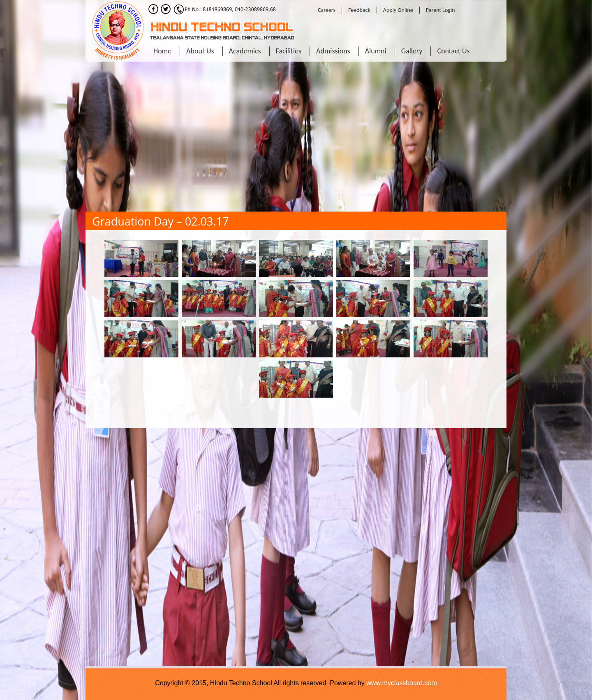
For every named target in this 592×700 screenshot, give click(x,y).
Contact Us (453, 51)
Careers (327, 10)
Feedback (359, 10)
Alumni (376, 51)
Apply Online (398, 10)
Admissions (333, 51)
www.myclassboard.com (402, 683)
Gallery (412, 51)
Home (162, 51)
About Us (200, 51)
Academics (245, 51)
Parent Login (441, 10)
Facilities (289, 51)
